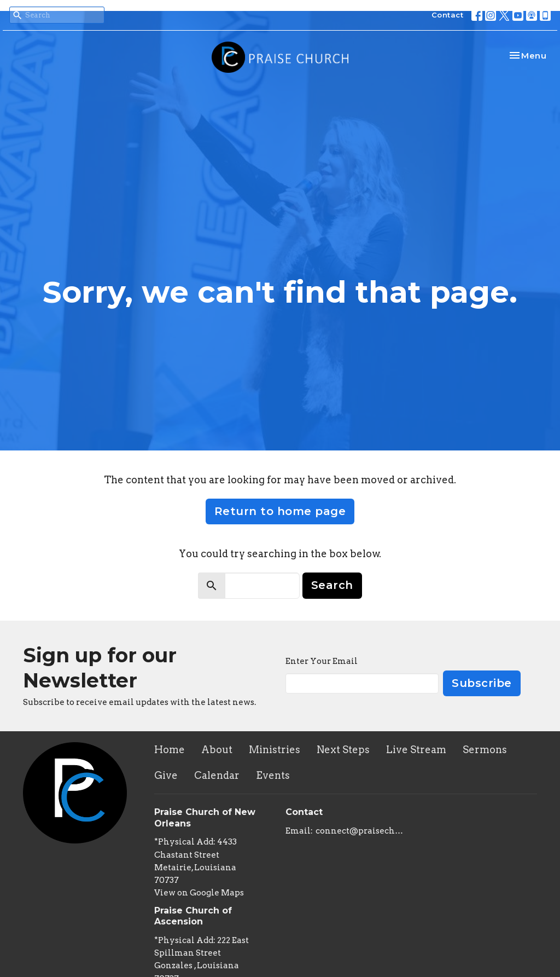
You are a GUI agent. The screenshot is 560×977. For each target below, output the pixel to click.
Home (170, 750)
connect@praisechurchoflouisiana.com (361, 831)
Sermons (485, 750)
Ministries (275, 750)
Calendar (217, 775)
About (217, 750)
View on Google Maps (199, 893)
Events (273, 775)
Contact (448, 15)
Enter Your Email (322, 661)
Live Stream (416, 750)
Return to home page (280, 511)
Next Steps (343, 750)
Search (332, 585)
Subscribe (482, 683)
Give (166, 775)
